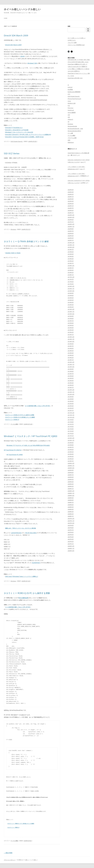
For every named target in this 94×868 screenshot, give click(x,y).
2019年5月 (71, 254)
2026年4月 (71, 190)
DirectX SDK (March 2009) (13, 45)
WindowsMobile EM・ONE (75, 129)
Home (6, 18)
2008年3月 (71, 512)
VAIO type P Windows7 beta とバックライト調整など (22, 576)
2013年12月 (71, 362)
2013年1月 (71, 387)
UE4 (69, 115)
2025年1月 (71, 206)
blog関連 (70, 89)
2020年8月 (71, 229)
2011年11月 (71, 415)
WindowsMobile (72, 126)
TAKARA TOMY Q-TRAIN (13, 253)
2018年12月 (71, 266)
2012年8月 (71, 399)
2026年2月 (71, 194)
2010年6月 (71, 450)
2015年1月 (71, 335)
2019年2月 (71, 261)
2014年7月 (71, 346)
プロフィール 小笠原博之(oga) (76, 45)
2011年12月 (71, 413)
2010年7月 (71, 447)
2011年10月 (71, 417)
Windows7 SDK (32, 63)
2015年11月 (71, 312)
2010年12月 (71, 438)
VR (68, 122)
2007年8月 (71, 528)
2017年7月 (71, 279)
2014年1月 (71, 360)
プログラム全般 (72, 138)
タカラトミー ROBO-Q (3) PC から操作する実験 (20, 415)
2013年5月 (71, 378)
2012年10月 (71, 394)
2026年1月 (71, 197)
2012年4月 (71, 404)
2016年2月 (71, 307)
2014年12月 (71, 337)
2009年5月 (71, 479)
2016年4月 (71, 302)
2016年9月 (71, 293)
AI (68, 85)
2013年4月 (71, 381)
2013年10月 (71, 367)
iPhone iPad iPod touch (74, 99)
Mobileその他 (72, 103)
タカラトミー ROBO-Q (12, 419)
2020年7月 (71, 231)
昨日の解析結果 (23, 598)
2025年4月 (71, 199)
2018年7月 (71, 268)
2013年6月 (71, 376)
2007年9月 (71, 525)
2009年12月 (71, 463)
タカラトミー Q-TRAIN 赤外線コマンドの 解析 (26, 241)
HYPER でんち (72, 40)
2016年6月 (71, 298)
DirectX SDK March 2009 (16, 35)
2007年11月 (71, 521)
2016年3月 (71, 305)
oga (82, 162)
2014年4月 (71, 353)
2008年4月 (71, 509)
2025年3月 (71, 201)
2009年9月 (71, 470)
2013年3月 (71, 383)
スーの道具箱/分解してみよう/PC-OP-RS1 (38, 406)
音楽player (71, 142)
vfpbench (70, 119)
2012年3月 (71, 406)
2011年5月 (71, 427)
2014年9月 (71, 344)
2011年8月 (71, 422)
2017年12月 (71, 277)
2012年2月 (71, 408)
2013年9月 (71, 369)
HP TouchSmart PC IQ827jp (13, 450)
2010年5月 (71, 452)
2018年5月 (71, 272)
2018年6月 (71, 270)
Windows (13, 229)
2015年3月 (71, 330)
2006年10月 (71, 551)
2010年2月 (71, 459)
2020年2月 (71, 238)
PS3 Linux (70, 108)
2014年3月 (71, 355)
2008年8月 (71, 500)
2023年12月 (71, 215)
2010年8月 (71, 445)
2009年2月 (71, 486)
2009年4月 (71, 482)
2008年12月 (71, 491)
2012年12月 (71, 390)
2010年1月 (71, 461)
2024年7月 (71, 208)
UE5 (69, 117)
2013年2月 (71, 385)
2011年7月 (71, 424)
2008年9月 (71, 498)
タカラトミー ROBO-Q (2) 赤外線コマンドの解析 (20, 417)
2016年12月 (71, 286)
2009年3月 (71, 484)
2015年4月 (71, 328)
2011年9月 (71, 420)
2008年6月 (71, 505)
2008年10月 (71, 496)
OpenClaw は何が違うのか (75, 78)
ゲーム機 (70, 133)
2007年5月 (71, 535)
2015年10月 (71, 314)
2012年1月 (71, 410)
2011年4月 (71, 429)
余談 (69, 140)
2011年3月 (71, 431)
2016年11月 (71, 289)
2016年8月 (71, 295)
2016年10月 (71, 291)
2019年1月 (71, 263)
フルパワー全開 (72, 43)
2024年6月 (71, 210)
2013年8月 (71, 371)
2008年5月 (71, 507)
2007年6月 (71, 532)
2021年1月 (71, 222)
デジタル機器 (14, 424)
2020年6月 (71, 233)
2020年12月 (71, 224)
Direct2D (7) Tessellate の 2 (14, 128)
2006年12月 (71, 546)
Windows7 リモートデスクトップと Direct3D (19, 132)
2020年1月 (71, 240)
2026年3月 (71, 192)
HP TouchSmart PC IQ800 (15, 455)
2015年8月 (71, 318)
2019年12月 (71, 243)
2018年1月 (71, 275)
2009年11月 (71, 466)
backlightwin (36, 563)
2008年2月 (71, 514)
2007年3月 (71, 539)
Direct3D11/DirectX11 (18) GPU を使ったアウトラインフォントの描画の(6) (28, 134)
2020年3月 (71, 236)
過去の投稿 (8, 853)
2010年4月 (71, 454)
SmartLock (71, 110)
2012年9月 (71, 397)
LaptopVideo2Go (16, 533)
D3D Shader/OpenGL (17, 141)
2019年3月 (71, 259)
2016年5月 (71, 300)
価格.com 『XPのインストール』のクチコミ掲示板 (21, 528)
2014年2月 (71, 358)
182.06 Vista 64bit (31, 533)
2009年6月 (71, 477)
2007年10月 (71, 523)
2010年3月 (71, 456)
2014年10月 (71, 341)
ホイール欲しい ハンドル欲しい (22, 9)
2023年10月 (71, 217)
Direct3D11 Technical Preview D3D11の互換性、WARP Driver (24, 137)
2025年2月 (71, 203)
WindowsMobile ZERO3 (74, 131)
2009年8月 (71, 473)
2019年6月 (71, 252)
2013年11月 (71, 364)
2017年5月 (71, 284)
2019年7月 (71, 249)
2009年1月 (71, 489)
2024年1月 (71, 213)
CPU (69, 94)
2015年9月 (71, 316)
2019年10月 (71, 247)
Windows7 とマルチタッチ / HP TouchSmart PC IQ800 (31, 436)
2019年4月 (71, 256)
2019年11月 (71, 245)
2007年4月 (71, 537)
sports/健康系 (72, 112)
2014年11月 (71, 339)
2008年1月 (71, 516)
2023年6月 (71, 220)
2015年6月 (71, 323)
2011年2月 (71, 433)
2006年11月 (71, 548)
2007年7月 (71, 530)
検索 (69, 26)
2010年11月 (71, 440)
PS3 (69, 106)
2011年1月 (71, 436)
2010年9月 (71, 443)
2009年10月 (71, 468)
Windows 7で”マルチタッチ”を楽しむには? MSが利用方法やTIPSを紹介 (28, 445)
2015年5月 (71, 325)
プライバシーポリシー (10, 860)
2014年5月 (71, 351)
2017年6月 (71, 282)
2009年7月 (71, 475)
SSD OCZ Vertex (12, 153)
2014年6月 (71, 348)
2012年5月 (71, 401)
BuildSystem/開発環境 (74, 92)
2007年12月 (71, 519)
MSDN (22, 56)
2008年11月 (71, 493)
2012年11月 (71, 392)
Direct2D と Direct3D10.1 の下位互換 (17, 130)
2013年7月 (71, 374)
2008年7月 (71, 502)
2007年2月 (71, 541)
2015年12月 (71, 309)
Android (70, 87)
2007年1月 (71, 544)
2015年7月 (71, 321)
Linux (69, 101)
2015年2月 (71, 332)
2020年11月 (71, 226)
